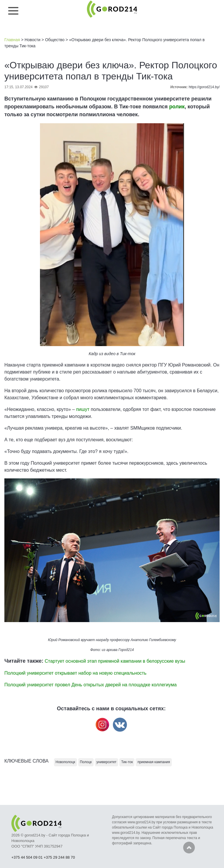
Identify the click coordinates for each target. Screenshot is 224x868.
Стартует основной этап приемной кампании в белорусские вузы (115, 661)
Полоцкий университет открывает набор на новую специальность (75, 673)
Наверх (189, 848)
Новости (32, 40)
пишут (83, 409)
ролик (177, 107)
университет (107, 762)
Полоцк (86, 762)
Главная (12, 40)
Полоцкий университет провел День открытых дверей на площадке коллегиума (91, 685)
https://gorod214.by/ (204, 87)
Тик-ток (128, 354)
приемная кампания (154, 762)
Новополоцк (65, 762)
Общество (55, 40)
